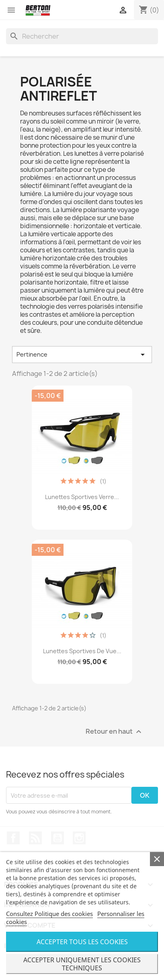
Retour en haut (115, 732)
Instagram (79, 838)
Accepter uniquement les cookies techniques (82, 964)
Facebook (13, 838)
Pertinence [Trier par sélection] (82, 355)
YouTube (57, 838)
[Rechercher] (82, 36)
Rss (35, 838)
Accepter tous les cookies (82, 942)
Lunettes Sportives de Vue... (82, 651)
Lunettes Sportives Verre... (82, 497)
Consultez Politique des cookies (49, 914)
